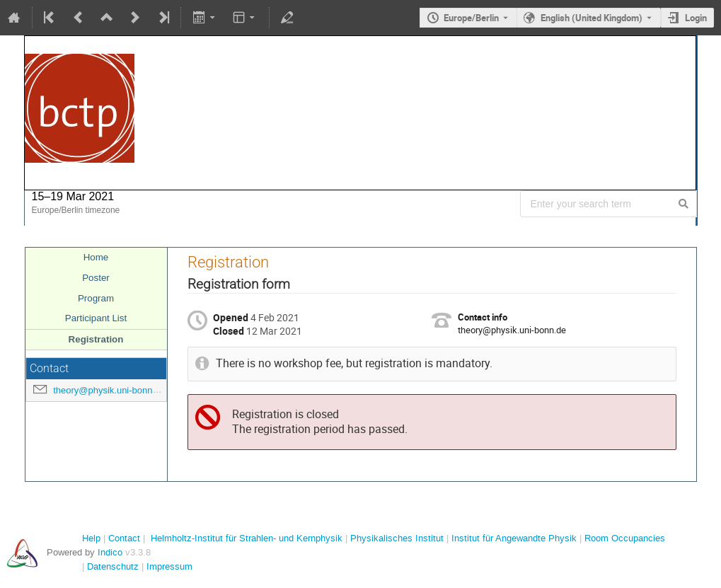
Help (91, 538)
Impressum (169, 566)
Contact (124, 538)
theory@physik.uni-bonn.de (109, 390)
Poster (96, 278)
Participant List (96, 318)
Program (96, 298)
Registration (96, 339)
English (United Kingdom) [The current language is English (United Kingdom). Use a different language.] (592, 18)
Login (696, 18)
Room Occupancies (625, 538)
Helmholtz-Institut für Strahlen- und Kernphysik (247, 538)
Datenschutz (113, 566)
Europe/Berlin (471, 18)
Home (96, 257)
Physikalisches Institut (397, 538)
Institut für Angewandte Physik (514, 538)
